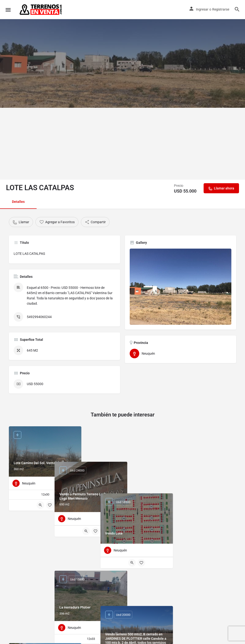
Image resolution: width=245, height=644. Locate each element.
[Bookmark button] (50, 505)
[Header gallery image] (122, 54)
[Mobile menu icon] (8, 10)
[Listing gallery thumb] (181, 287)
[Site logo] (41, 10)
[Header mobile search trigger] (237, 9)
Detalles (18, 202)
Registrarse (221, 9)
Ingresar (202, 9)
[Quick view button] (40, 505)
